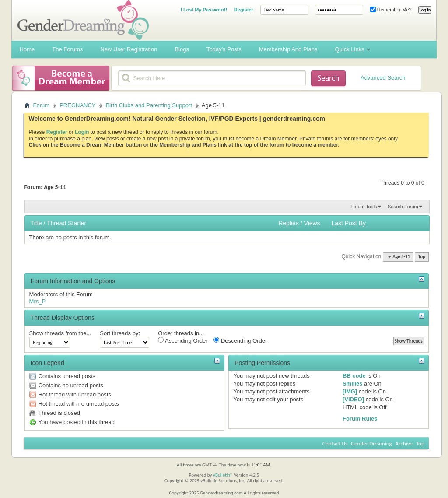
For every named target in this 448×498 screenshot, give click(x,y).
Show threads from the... (60, 333)
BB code (354, 376)
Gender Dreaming (371, 444)
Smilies (353, 384)
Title (36, 223)
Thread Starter (66, 223)
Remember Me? (391, 10)
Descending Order (240, 340)
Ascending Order (183, 340)
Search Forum (403, 207)
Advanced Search (383, 78)
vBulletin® (223, 475)
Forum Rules (360, 419)
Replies (289, 223)
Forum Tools (364, 207)
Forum (42, 105)
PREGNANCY (77, 105)
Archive (404, 444)
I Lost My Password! (204, 10)
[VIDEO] (353, 399)
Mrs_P (38, 301)
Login (82, 132)
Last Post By (348, 223)
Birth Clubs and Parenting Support (149, 105)
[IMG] (350, 391)
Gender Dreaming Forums (83, 20)
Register (244, 10)
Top (422, 257)
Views (312, 223)
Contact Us (335, 444)
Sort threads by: (120, 333)
